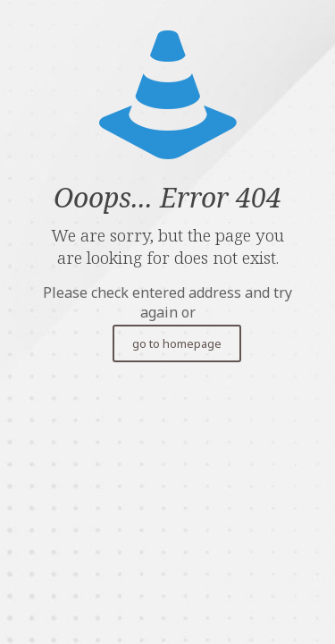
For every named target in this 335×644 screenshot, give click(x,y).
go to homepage (177, 343)
